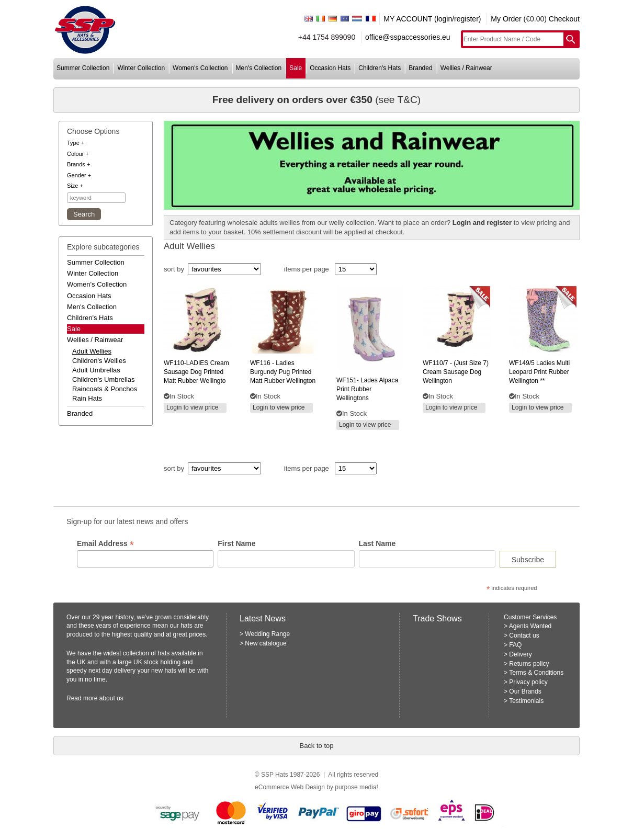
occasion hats (330, 68)
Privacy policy (528, 682)
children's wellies (99, 361)
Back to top (316, 746)
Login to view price (192, 407)
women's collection (200, 68)
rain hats (87, 398)
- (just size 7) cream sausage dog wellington (456, 372)
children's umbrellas (104, 379)
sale (296, 68)
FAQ (515, 645)
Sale (74, 329)
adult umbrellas (96, 370)
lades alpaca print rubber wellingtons (367, 389)
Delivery (520, 654)
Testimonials (526, 701)
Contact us (524, 635)
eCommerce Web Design (290, 787)
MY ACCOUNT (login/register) (432, 19)
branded (420, 68)
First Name (236, 543)
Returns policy (529, 664)
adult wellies (92, 351)
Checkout (564, 19)
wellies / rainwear (466, 68)
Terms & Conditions (536, 673)
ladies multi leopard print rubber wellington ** (539, 372)
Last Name (377, 543)
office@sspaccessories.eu (408, 37)
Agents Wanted (530, 626)
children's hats (380, 68)
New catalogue (265, 643)
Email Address (105, 544)
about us (111, 698)
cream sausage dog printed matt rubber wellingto (196, 372)
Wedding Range (267, 634)
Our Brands (525, 691)
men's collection (259, 68)
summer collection (83, 68)
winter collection (141, 68)
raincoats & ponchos (105, 389)
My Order (506, 19)
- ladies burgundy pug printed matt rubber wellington (283, 372)
